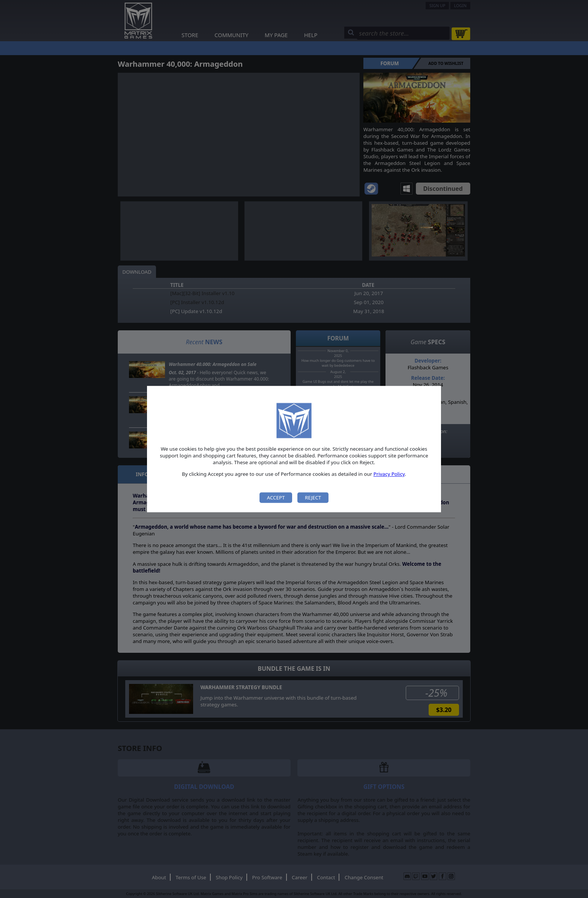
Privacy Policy (389, 474)
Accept (276, 498)
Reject (313, 498)
